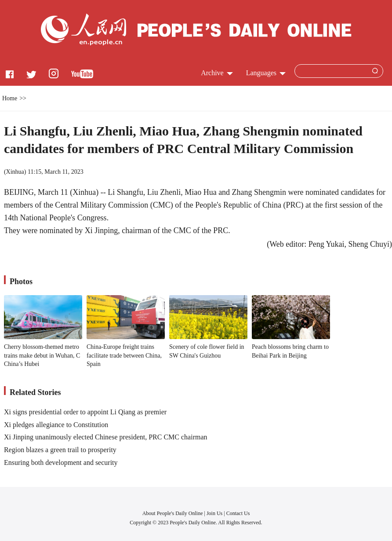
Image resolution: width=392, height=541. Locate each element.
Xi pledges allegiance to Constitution (56, 425)
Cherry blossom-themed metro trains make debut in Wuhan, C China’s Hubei (42, 355)
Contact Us (238, 513)
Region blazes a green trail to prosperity (60, 450)
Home (10, 98)
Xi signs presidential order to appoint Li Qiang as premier (85, 412)
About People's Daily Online (173, 513)
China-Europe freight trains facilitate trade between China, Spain (124, 355)
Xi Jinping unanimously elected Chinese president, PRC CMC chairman (106, 437)
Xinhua (15, 172)
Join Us (215, 513)
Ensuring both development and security (61, 462)
